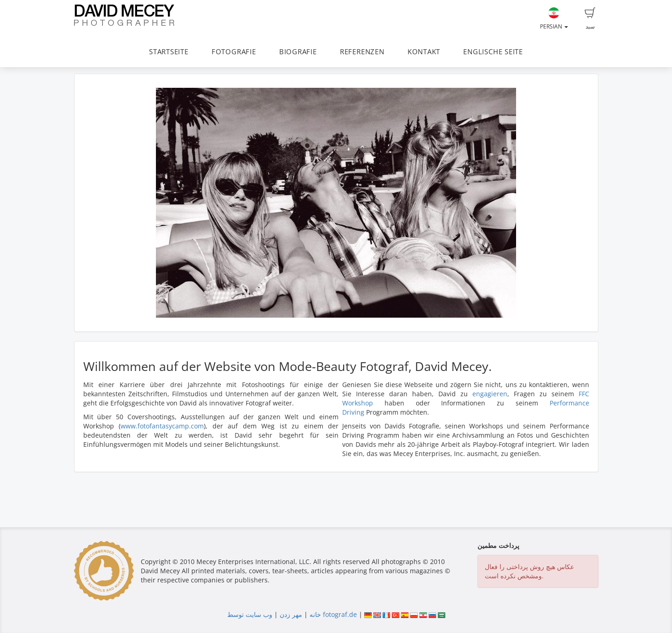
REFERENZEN (362, 52)
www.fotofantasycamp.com (162, 426)
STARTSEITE (169, 52)
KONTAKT (424, 52)
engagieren (490, 394)
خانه (315, 614)
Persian (554, 19)
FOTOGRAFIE (234, 52)
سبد (590, 19)
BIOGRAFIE (298, 52)
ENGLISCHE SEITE (493, 52)
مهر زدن (291, 614)
